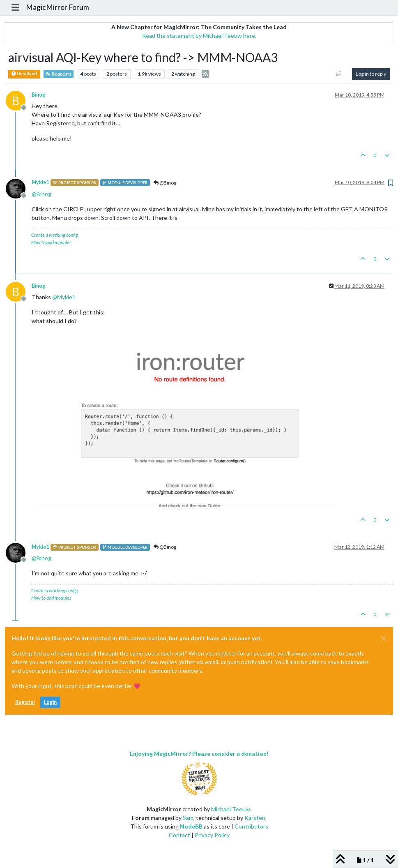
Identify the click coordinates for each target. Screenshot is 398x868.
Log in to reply (371, 74)
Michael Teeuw (231, 809)
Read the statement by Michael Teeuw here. (199, 36)
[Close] (384, 638)
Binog (38, 95)
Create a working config (55, 235)
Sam (188, 818)
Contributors (251, 826)
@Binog (165, 183)
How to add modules (51, 242)
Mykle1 (40, 182)
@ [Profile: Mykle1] (64, 297)
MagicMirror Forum (58, 7)
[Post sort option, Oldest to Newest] (339, 74)
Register (25, 702)
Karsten (255, 818)
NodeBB (191, 826)
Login (50, 702)
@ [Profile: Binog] (41, 194)
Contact (179, 835)
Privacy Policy (212, 835)
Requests (59, 74)
